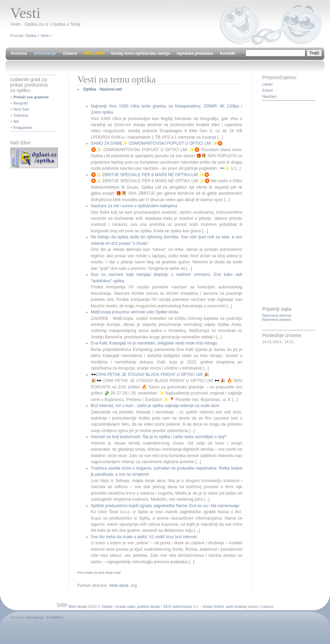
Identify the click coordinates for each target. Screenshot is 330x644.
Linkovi (268, 606)
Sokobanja (34, 617)
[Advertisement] (289, 204)
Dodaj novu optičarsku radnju (141, 53)
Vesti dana (119, 586)
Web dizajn (78, 606)
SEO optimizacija (177, 606)
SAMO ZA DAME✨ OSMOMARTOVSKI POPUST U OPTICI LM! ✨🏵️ (157, 143)
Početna (19, 53)
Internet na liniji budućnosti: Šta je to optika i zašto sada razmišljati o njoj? (159, 437)
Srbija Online (213, 606)
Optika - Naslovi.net (103, 89)
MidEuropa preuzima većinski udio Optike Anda (135, 312)
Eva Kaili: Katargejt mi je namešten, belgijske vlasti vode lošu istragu (154, 343)
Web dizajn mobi (109, 573)
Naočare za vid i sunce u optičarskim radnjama (134, 206)
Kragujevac (23, 127)
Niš (16, 121)
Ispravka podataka (195, 53)
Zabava (70, 53)
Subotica (21, 115)
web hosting (236, 606)
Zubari (267, 90)
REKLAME (94, 53)
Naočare (269, 96)
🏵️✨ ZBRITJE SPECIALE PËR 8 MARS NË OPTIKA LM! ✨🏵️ (150, 175)
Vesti (45, 35)
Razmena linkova (277, 315)
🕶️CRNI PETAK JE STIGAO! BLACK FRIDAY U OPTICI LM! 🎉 (150, 375)
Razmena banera (277, 319)
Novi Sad (21, 109)
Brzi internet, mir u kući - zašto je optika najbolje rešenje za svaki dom (155, 406)
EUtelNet (54, 617)
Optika (31, 35)
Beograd (21, 103)
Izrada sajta (125, 606)
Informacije (45, 53)
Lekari (267, 84)
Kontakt (228, 53)
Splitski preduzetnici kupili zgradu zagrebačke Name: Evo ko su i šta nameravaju (165, 506)
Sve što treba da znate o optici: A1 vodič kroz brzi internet (144, 537)
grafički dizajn (149, 606)
